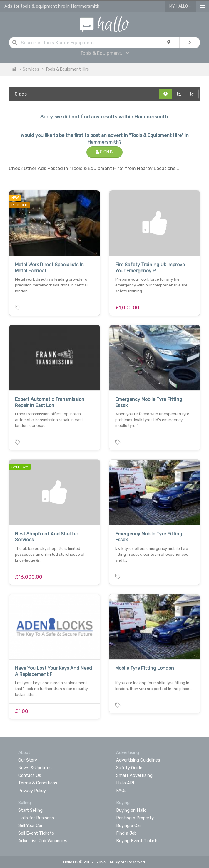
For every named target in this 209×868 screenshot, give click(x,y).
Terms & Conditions (38, 783)
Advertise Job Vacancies (43, 841)
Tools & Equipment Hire (67, 69)
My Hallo (180, 6)
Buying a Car (129, 825)
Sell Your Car (30, 825)
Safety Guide (129, 768)
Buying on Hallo (131, 810)
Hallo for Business (36, 818)
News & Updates (35, 768)
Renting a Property (135, 818)
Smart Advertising (134, 775)
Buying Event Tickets (137, 841)
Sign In (104, 152)
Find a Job (126, 833)
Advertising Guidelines (138, 760)
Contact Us (30, 775)
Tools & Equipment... (104, 53)
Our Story (28, 760)
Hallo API (125, 783)
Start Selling (30, 810)
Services (31, 69)
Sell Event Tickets (36, 833)
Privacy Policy (32, 791)
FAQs (121, 791)
